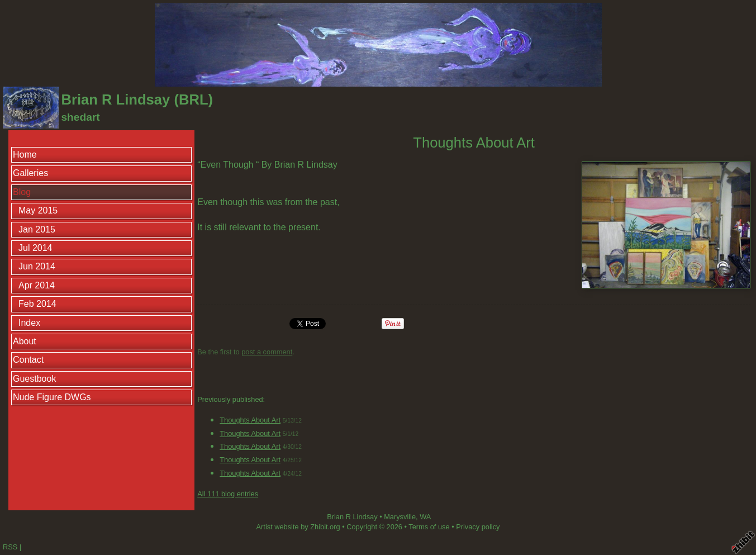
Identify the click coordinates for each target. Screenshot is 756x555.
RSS (10, 547)
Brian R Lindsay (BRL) (137, 99)
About (25, 341)
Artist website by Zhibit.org (298, 527)
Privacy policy (478, 527)
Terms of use (429, 527)
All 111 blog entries (228, 494)
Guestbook (34, 379)
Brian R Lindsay (352, 517)
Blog (22, 192)
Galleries (30, 173)
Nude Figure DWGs (52, 397)
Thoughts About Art (250, 420)
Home (25, 155)
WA (425, 517)
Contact (28, 360)
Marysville (400, 517)
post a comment (267, 352)
